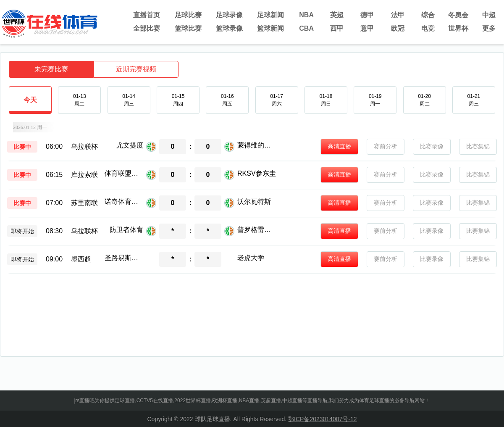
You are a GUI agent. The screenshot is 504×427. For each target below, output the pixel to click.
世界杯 (458, 28)
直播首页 (147, 15)
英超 (337, 15)
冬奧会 (458, 15)
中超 (489, 15)
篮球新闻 (270, 28)
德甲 (367, 15)
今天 (30, 105)
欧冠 (398, 28)
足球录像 (229, 15)
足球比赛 (188, 15)
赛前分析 (386, 146)
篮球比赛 (188, 28)
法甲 (398, 15)
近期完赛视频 (136, 69)
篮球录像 (229, 28)
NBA (306, 15)
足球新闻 (270, 15)
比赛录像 (432, 146)
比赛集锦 (478, 146)
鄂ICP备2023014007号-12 (322, 419)
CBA (306, 28)
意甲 (367, 28)
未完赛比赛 (51, 69)
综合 (428, 15)
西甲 (337, 28)
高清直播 (339, 146)
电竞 (428, 28)
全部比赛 (147, 28)
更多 (489, 28)
